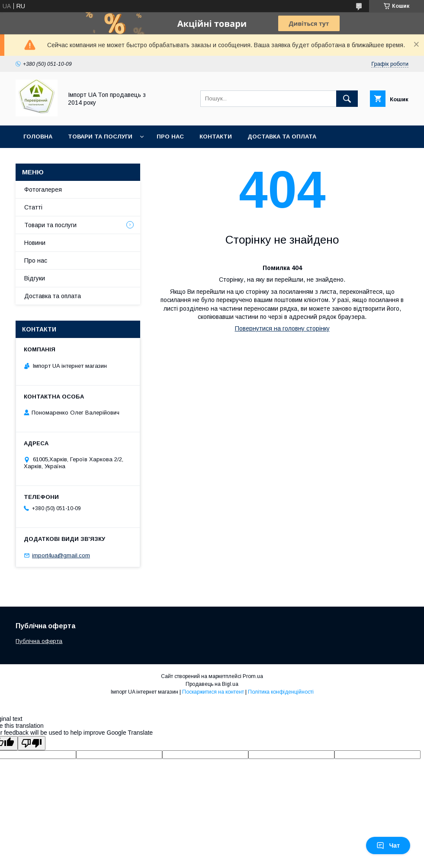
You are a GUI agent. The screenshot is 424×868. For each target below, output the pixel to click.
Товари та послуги (100, 137)
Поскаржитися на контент (213, 692)
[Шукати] (347, 99)
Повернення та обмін (60, 159)
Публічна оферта (39, 641)
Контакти (216, 137)
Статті (33, 207)
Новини (35, 243)
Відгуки (35, 278)
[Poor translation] (32, 743)
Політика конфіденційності (281, 692)
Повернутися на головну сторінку (282, 328)
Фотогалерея (43, 190)
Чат (388, 845)
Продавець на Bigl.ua (212, 684)
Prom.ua (253, 676)
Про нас (170, 137)
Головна (38, 137)
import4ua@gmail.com (61, 555)
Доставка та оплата (282, 137)
